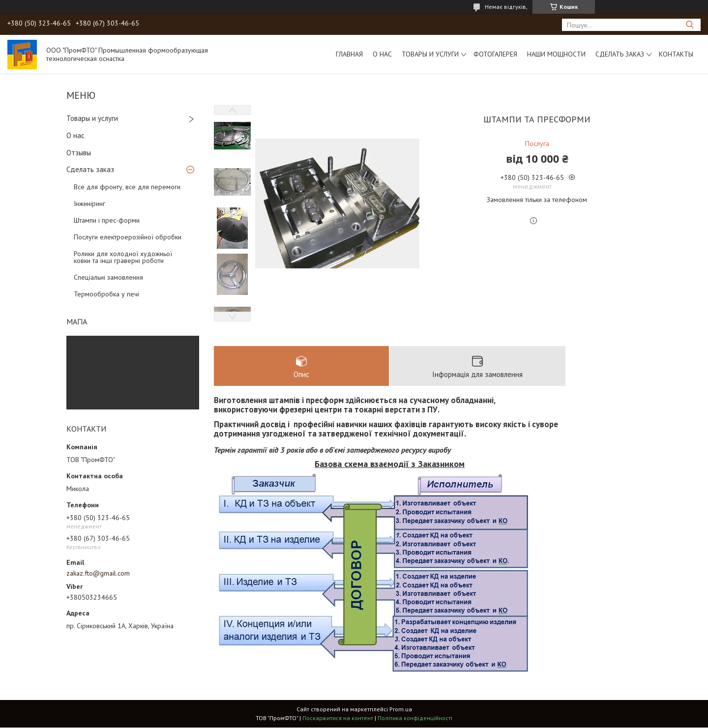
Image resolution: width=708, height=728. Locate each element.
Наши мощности (556, 54)
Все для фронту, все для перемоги (127, 187)
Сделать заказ (620, 54)
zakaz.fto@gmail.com (98, 573)
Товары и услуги (430, 54)
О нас (382, 54)
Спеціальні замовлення (108, 277)
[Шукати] (690, 25)
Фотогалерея (495, 54)
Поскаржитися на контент (338, 718)
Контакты (676, 54)
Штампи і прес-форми (107, 220)
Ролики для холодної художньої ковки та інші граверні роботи (123, 257)
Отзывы (79, 153)
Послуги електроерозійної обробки (128, 237)
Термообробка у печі (106, 294)
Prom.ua (401, 710)
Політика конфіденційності (415, 718)
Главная (349, 54)
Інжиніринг (89, 204)
